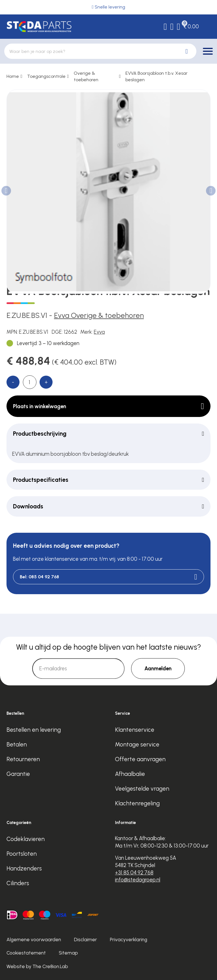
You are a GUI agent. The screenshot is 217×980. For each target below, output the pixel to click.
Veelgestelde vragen (142, 789)
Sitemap (68, 953)
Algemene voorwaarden (34, 940)
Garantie (18, 774)
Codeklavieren (26, 839)
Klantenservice (135, 730)
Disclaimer (85, 940)
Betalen (17, 744)
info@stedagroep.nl (138, 880)
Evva (99, 332)
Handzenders (24, 868)
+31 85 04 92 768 (134, 873)
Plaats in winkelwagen (108, 406)
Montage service (137, 744)
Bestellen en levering (34, 730)
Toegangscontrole (46, 76)
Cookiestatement (26, 953)
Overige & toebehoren (86, 76)
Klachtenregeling (137, 803)
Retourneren (23, 759)
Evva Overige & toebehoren (99, 315)
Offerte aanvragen (140, 759)
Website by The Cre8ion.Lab (37, 966)
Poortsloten (22, 854)
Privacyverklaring (129, 940)
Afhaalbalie (130, 774)
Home (13, 76)
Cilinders (18, 883)
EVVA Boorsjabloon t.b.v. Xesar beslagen (157, 76)
